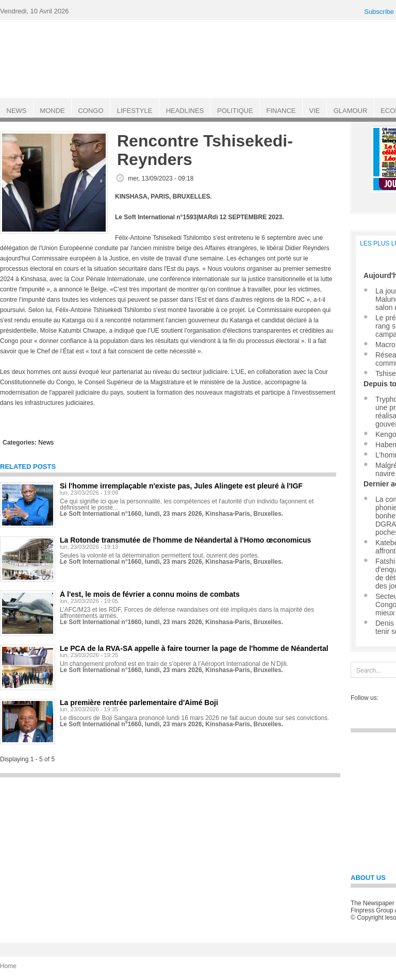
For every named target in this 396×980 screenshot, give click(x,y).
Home (8, 966)
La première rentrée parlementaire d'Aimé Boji (139, 703)
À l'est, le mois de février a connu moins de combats (150, 594)
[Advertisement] (170, 855)
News (46, 443)
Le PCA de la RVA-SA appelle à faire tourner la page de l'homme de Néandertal (194, 648)
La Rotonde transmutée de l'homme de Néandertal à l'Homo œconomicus (185, 540)
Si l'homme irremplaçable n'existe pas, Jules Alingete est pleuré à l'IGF (181, 486)
